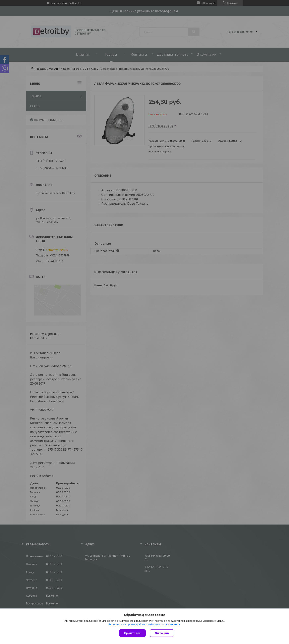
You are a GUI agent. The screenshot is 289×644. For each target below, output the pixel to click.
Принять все (132, 633)
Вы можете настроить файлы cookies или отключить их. (143, 624)
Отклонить (162, 633)
